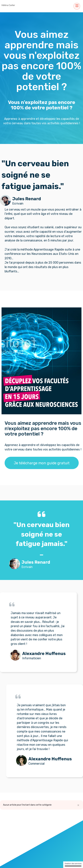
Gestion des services (73, 865)
